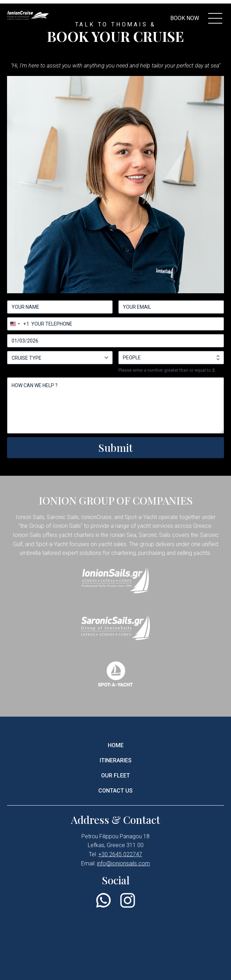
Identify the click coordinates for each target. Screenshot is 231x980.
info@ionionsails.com (123, 863)
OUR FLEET (115, 776)
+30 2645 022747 (120, 854)
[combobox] (18, 324)
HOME (116, 745)
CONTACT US (115, 791)
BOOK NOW (185, 18)
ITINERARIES (116, 760)
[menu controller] (215, 18)
